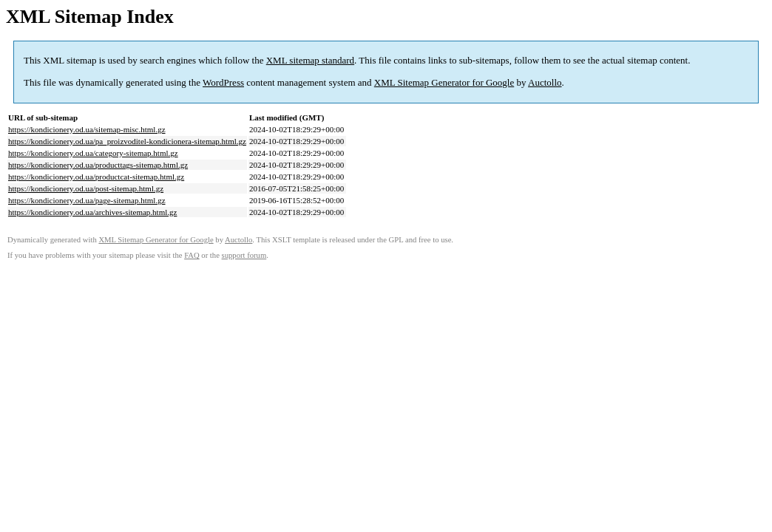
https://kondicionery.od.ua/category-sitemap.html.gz (93, 153)
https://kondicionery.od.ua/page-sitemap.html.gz (87, 200)
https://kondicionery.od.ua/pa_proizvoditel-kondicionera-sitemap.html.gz (127, 141)
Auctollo (545, 82)
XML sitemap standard (310, 60)
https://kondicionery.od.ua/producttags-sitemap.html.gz (98, 165)
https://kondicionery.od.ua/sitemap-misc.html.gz (87, 129)
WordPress (223, 82)
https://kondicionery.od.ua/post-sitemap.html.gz (86, 188)
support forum (244, 255)
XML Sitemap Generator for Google (444, 82)
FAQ (192, 255)
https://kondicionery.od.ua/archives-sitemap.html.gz (92, 212)
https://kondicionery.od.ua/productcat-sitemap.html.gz (96, 177)
